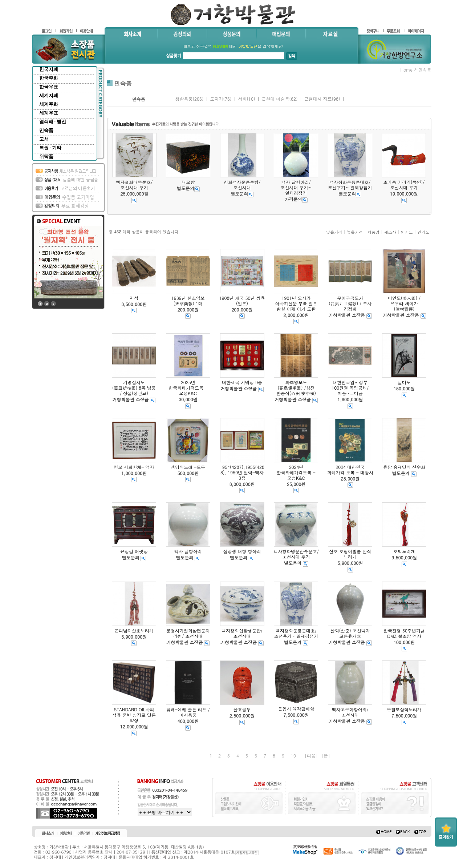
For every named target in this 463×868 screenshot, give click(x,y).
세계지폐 (49, 95)
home (406, 70)
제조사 (390, 232)
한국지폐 (49, 69)
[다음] (311, 756)
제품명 (373, 232)
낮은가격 (334, 232)
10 (293, 756)
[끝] (326, 756)
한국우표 (49, 87)
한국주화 (49, 78)
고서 (44, 139)
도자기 (216, 99)
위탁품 (46, 156)
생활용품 (184, 99)
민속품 (46, 130)
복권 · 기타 (50, 148)
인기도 (407, 232)
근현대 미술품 (275, 99)
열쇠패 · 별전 (53, 122)
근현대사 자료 (318, 99)
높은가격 (355, 232)
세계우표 (49, 113)
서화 (242, 99)
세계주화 (49, 104)
